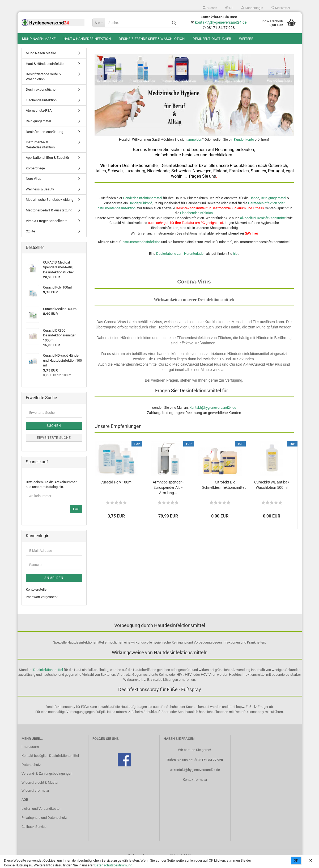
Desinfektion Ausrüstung (44, 137)
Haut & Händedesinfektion (87, 39)
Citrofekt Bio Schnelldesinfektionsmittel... (225, 490)
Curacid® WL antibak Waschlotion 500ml (272, 490)
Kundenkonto (244, 145)
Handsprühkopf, (141, 208)
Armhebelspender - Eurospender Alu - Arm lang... (168, 493)
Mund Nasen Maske (39, 39)
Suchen (210, 8)
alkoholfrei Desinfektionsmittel (263, 223)
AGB (25, 805)
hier (236, 259)
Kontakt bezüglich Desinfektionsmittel (50, 761)
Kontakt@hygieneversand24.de (213, 413)
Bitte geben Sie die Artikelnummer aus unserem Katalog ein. (51, 490)
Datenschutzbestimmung (113, 865)
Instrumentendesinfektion (141, 247)
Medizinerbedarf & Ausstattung (49, 216)
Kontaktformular (195, 785)
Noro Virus (34, 184)
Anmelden (54, 583)
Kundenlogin (252, 8)
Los (76, 514)
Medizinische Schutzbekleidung (50, 205)
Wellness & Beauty (40, 195)
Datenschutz (31, 770)
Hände (254, 203)
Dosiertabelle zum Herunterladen (181, 259)
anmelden (195, 145)
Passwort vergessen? (42, 602)
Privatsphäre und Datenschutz (44, 823)
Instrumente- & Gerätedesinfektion (40, 150)
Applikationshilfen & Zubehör (47, 163)
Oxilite (30, 237)
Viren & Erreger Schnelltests (47, 226)
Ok (296, 861)
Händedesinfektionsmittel (143, 203)
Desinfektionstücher (212, 39)
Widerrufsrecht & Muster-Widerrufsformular (41, 792)
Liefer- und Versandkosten (41, 814)
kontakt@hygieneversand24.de (221, 22)
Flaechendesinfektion (196, 218)
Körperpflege (35, 174)
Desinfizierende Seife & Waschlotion (152, 39)
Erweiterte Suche (54, 443)
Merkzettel (280, 8)
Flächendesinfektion (41, 105)
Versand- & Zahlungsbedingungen (47, 779)
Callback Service (34, 832)
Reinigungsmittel (273, 203)
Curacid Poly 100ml (116, 487)
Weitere (246, 39)
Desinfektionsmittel (48, 675)
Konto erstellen (37, 595)
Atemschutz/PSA (39, 116)
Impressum (30, 752)
